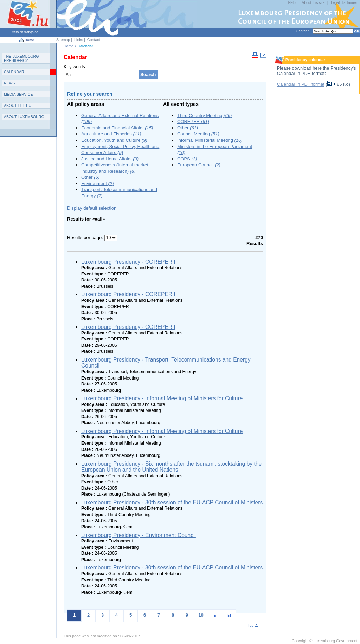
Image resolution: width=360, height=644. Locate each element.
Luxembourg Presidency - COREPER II (129, 262)
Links (79, 40)
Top (253, 626)
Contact (94, 40)
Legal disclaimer (344, 3)
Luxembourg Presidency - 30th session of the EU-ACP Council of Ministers (172, 502)
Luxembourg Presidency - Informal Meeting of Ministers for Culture (162, 398)
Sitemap (63, 40)
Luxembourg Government (336, 641)
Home (29, 40)
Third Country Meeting (204, 116)
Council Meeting (198, 134)
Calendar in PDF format (301, 84)
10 (201, 615)
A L (24, 117)
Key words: (75, 67)
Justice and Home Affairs (110, 159)
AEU (18, 106)
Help (292, 3)
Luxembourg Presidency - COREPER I (128, 327)
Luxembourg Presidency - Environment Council (139, 535)
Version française (25, 32)
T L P (21, 58)
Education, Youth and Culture (114, 140)
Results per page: (86, 238)
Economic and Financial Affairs (117, 128)
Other (90, 177)
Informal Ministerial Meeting (210, 140)
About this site (313, 3)
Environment (97, 183)
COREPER (193, 122)
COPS (187, 159)
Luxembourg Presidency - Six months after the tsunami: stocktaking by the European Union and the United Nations (171, 467)
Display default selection (92, 208)
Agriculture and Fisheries (111, 134)
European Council (199, 165)
